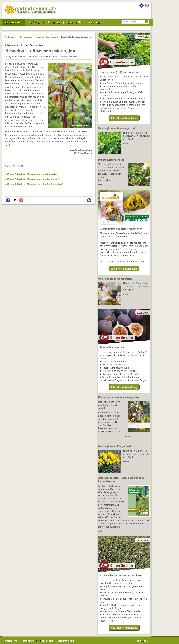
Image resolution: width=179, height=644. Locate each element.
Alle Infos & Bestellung (124, 268)
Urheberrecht (46, 641)
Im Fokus (34, 22)
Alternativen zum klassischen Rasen (122, 575)
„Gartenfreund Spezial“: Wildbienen (121, 229)
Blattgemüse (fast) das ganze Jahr (120, 72)
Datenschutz (28, 641)
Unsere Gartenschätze (111, 160)
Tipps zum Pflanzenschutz (47, 37)
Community (74, 22)
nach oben (142, 641)
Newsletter (95, 22)
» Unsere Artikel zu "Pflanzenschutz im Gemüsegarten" (34, 184)
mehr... (101, 531)
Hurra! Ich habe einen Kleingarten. (119, 397)
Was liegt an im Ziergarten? (115, 446)
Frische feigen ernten (113, 347)
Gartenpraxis (13, 22)
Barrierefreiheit (66, 641)
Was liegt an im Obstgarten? (115, 279)
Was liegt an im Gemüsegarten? (117, 128)
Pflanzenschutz (26, 37)
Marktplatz (53, 22)
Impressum (11, 641)
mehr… (127, 143)
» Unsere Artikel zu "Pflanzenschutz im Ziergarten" (32, 174)
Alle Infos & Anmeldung (124, 118)
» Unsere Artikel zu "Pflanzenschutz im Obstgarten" (32, 179)
